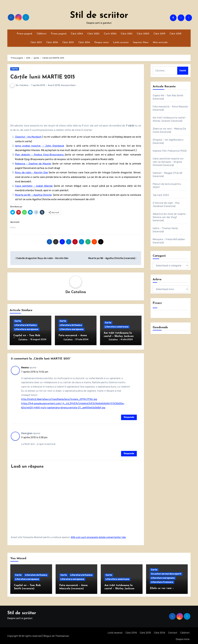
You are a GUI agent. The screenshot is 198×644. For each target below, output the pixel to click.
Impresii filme (141, 42)
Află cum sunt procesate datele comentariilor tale (98, 536)
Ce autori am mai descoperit (166, 573)
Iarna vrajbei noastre (28, 146)
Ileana (25, 367)
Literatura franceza (162, 581)
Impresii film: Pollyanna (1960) (170, 151)
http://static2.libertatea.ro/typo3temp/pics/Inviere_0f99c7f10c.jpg (59, 398)
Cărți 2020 (143, 34)
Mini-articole (160, 42)
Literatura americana (117, 327)
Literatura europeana (26, 329)
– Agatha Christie (41, 195)
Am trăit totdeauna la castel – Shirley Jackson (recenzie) (119, 336)
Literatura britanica (26, 325)
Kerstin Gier (41, 172)
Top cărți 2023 (161, 195)
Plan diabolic (23, 155)
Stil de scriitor (99, 16)
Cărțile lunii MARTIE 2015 (44, 77)
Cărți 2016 (52, 42)
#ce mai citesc (68, 85)
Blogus (47, 635)
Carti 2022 (110, 34)
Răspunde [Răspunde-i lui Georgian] (129, 453)
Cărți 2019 (159, 34)
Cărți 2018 (175, 34)
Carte (15, 69)
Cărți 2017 (36, 42)
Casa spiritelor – (26, 186)
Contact (173, 632)
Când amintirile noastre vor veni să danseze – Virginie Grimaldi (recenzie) (168, 162)
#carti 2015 (54, 85)
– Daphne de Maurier (38, 164)
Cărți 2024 (77, 34)
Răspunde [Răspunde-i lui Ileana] (129, 416)
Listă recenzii (121, 42)
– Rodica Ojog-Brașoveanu (48, 155)
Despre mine (102, 42)
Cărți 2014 (84, 42)
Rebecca (20, 164)
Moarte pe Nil (23, 195)
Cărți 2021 (127, 34)
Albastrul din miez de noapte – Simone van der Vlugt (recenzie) (170, 217)
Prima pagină (24, 34)
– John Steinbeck (52, 146)
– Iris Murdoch (33, 137)
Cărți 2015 (68, 42)
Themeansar (62, 635)
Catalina (24, 85)
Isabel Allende (44, 186)
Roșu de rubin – (25, 172)
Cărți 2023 (93, 34)
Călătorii (42, 34)
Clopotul (20, 137)
